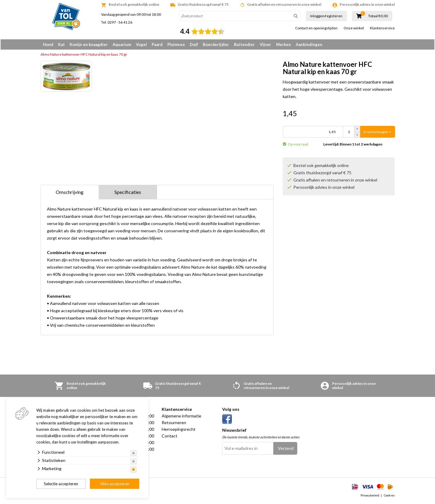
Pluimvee (176, 44)
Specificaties (128, 193)
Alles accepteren (115, 484)
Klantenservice (382, 28)
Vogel (141, 44)
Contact (170, 437)
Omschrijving (70, 193)
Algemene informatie (181, 417)
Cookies (389, 496)
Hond (48, 44)
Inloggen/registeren (326, 16)
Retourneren (174, 424)
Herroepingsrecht (179, 430)
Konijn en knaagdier (89, 44)
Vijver (265, 44)
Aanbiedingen (309, 44)
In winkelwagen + (377, 133)
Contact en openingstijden (316, 28)
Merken (283, 44)
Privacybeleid (370, 496)
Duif (194, 44)
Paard (157, 44)
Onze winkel (354, 28)
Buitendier (244, 44)
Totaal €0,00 (378, 16)
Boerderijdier (216, 44)
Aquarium (122, 44)
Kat (61, 44)
